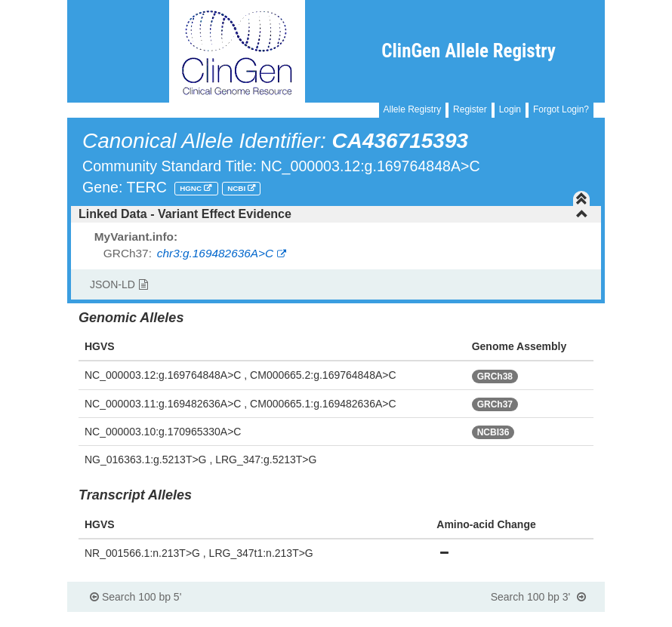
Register (470, 109)
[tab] (336, 214)
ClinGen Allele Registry (469, 51)
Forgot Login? (561, 109)
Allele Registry (413, 109)
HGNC (192, 188)
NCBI (237, 188)
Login (510, 109)
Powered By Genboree (531, 619)
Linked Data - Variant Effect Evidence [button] (333, 214)
